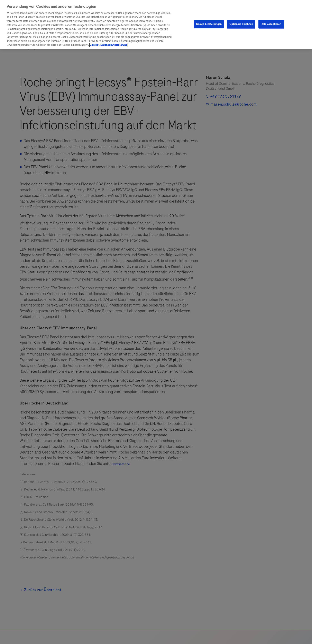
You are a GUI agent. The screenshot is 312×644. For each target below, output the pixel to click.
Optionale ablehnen (241, 24)
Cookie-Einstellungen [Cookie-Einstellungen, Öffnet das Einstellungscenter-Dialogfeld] (209, 24)
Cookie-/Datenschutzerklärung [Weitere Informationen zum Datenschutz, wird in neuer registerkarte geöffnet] (109, 45)
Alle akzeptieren (271, 24)
